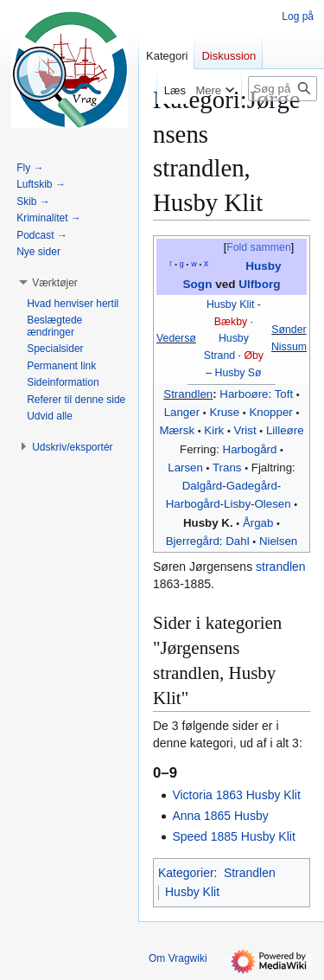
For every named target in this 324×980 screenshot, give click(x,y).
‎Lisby (237, 504)
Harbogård (250, 449)
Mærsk (177, 430)
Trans (227, 468)
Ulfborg (259, 284)
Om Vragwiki (178, 958)
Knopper (270, 412)
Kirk (214, 430)
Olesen (273, 504)
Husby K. (208, 523)
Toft (284, 394)
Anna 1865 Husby (220, 816)
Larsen (185, 468)
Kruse (224, 412)
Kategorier (186, 873)
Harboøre (244, 394)
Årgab (258, 523)
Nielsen (278, 541)
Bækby (231, 322)
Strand (219, 355)
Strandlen (188, 394)
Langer (182, 412)
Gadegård (252, 486)
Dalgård (203, 486)
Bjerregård (193, 541)
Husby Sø (238, 373)
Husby (234, 338)
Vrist (245, 430)
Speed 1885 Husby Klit (233, 836)
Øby (254, 355)
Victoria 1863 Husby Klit (236, 795)
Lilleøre (285, 430)
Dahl (237, 541)
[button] (55, 283)
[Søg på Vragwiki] (283, 89)
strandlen (281, 567)
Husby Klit (230, 304)
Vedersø (176, 338)
